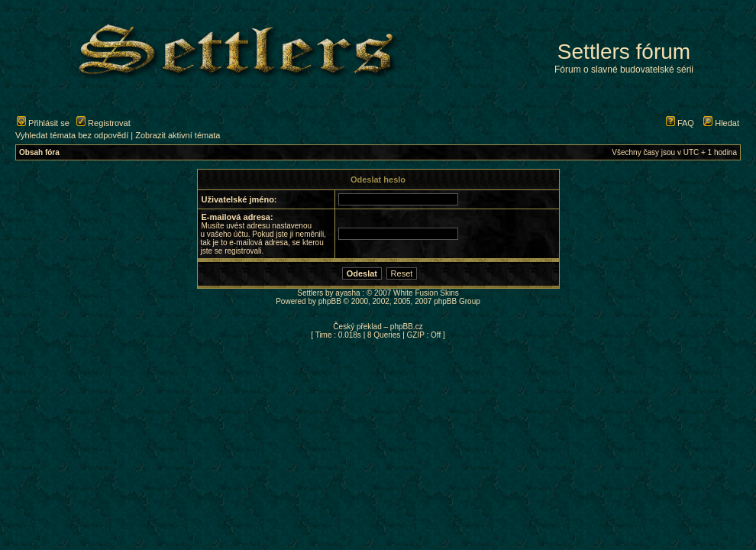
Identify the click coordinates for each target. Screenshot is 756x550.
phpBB (330, 301)
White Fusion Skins (426, 293)
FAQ (680, 123)
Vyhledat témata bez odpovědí (72, 135)
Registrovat (103, 123)
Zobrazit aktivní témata (178, 135)
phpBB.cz (407, 327)
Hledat (721, 123)
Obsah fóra (39, 152)
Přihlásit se (43, 123)
